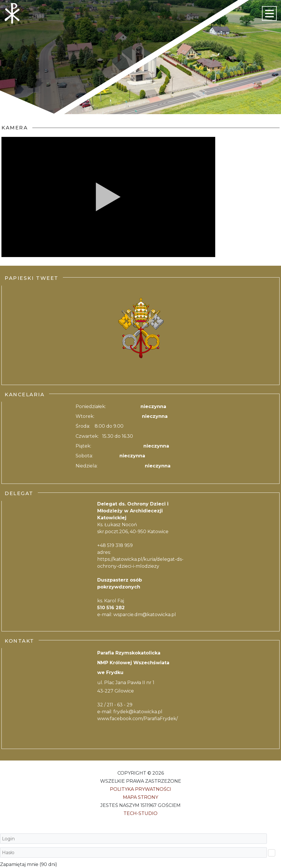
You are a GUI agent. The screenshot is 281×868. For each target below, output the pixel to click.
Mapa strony (140, 797)
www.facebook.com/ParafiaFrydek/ (137, 719)
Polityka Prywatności (140, 789)
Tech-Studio (140, 813)
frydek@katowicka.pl (138, 712)
